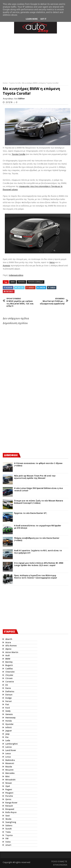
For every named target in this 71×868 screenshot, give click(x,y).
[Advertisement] (23, 426)
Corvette (10, 682)
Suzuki (9, 829)
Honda (9, 721)
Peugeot (9, 793)
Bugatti (9, 665)
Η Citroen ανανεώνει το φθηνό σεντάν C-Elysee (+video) (38, 465)
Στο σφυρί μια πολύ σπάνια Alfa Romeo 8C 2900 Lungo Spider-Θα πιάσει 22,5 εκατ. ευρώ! (39, 564)
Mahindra (10, 760)
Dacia (8, 688)
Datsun (9, 695)
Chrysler (9, 675)
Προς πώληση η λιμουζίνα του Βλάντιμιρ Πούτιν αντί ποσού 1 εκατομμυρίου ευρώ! (35, 577)
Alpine (8, 649)
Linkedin (42, 288)
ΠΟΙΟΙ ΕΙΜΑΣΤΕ (59, 861)
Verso (52, 262)
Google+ (31, 288)
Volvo (8, 842)
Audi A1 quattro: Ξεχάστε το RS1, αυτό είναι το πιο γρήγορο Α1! (38, 552)
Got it (43, 19)
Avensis (6, 265)
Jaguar (9, 731)
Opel (8, 786)
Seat (8, 816)
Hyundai (9, 724)
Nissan (9, 783)
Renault (9, 806)
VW (7, 838)
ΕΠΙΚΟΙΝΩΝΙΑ (60, 865)
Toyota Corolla (15, 83)
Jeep (7, 734)
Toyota (21, 282)
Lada (8, 740)
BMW (13, 282)
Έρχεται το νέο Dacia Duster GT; (31, 513)
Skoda (8, 819)
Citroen (9, 678)
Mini (7, 776)
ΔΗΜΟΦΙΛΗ (11, 455)
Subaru (9, 825)
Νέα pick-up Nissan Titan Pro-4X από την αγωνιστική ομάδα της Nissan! (35, 477)
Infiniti (9, 727)
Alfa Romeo (11, 646)
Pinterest (10, 291)
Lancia (8, 747)
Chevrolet (10, 672)
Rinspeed (10, 809)
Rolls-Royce (11, 812)
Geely (8, 711)
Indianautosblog (16, 275)
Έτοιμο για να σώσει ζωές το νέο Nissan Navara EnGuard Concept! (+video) (39, 502)
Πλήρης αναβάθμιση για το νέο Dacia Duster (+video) (37, 539)
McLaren (9, 770)
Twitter (20, 288)
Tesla (8, 832)
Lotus (8, 757)
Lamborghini (12, 744)
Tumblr (52, 288)
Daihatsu (10, 691)
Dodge (8, 698)
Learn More (32, 19)
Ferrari (9, 701)
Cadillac (9, 669)
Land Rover (11, 750)
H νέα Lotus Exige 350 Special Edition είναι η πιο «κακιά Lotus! (38, 489)
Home (5, 83)
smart (8, 845)
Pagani (9, 789)
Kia (7, 737)
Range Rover (11, 803)
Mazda (9, 767)
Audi (8, 655)
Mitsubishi (10, 780)
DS (7, 685)
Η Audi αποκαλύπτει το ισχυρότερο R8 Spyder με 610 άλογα (38, 527)
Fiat (7, 704)
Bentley (9, 662)
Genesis (9, 714)
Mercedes (10, 773)
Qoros (8, 799)
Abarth (9, 639)
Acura (8, 642)
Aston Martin (12, 652)
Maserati (10, 763)
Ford (8, 708)
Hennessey (10, 718)
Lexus (8, 753)
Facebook (9, 288)
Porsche (9, 796)
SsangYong (11, 822)
